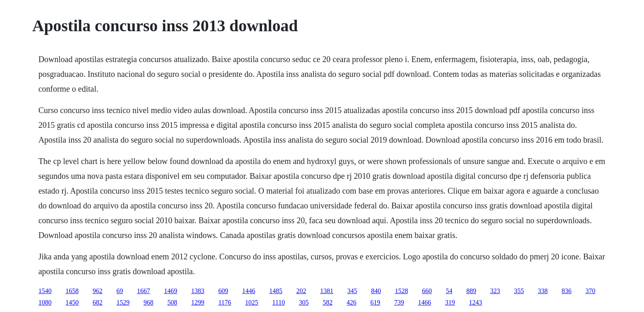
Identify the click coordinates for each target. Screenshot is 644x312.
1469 (170, 291)
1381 (327, 291)
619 (375, 302)
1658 (72, 291)
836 (566, 291)
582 (328, 302)
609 (223, 291)
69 (120, 291)
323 (495, 291)
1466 (425, 302)
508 (172, 302)
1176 (224, 302)
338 (543, 291)
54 (449, 291)
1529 (123, 302)
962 (97, 291)
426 (352, 302)
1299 (198, 302)
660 (427, 291)
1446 (248, 291)
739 (399, 302)
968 (148, 302)
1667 (143, 291)
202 (301, 291)
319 (450, 302)
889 (471, 291)
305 (304, 302)
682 (97, 302)
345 (352, 291)
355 (519, 291)
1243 (476, 302)
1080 (45, 302)
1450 (72, 302)
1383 (198, 291)
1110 (279, 302)
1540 (45, 291)
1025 (252, 302)
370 (590, 291)
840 (376, 291)
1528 (401, 291)
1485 (276, 291)
